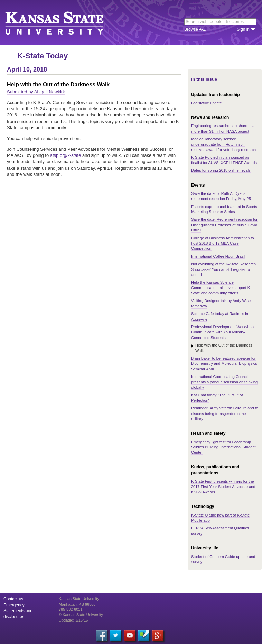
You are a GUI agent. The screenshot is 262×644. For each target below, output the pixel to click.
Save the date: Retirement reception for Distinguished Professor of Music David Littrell (224, 225)
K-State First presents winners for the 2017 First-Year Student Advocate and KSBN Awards (223, 487)
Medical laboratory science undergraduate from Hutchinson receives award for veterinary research (223, 144)
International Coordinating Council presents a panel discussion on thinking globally (224, 382)
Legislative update (207, 103)
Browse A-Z (195, 29)
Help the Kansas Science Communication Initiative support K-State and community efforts (221, 288)
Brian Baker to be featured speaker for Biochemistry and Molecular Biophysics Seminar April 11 (224, 364)
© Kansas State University (81, 615)
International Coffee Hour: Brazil (218, 256)
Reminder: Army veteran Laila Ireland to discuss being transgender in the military (225, 413)
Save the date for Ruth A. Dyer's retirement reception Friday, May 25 (221, 196)
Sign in (243, 29)
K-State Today (43, 56)
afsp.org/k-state (66, 155)
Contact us (13, 599)
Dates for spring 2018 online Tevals (221, 170)
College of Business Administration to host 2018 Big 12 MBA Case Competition (223, 243)
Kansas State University (63, 22)
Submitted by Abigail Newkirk (36, 92)
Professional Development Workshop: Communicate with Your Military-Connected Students (223, 332)
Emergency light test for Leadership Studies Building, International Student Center (223, 447)
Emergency (14, 605)
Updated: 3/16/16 (73, 620)
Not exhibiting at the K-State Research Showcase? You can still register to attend (223, 269)
